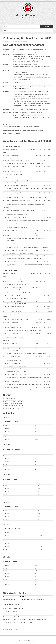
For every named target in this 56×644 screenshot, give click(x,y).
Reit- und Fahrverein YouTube (28, 21)
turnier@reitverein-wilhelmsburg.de (21, 89)
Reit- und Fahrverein (28, 15)
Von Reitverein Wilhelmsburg (9, 41)
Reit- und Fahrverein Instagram (31, 21)
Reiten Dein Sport (24, 600)
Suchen (47, 26)
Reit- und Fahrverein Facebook (25, 21)
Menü (28, 31)
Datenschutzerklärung (31, 639)
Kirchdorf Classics (13, 630)
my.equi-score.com (37, 71)
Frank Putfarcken (24, 597)
